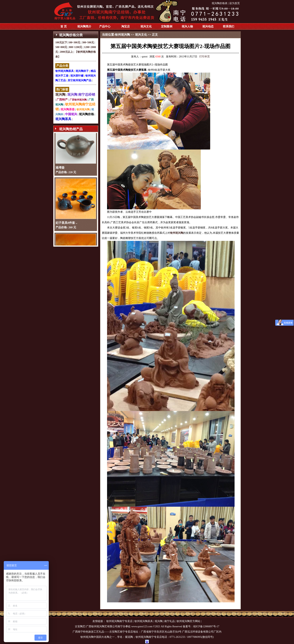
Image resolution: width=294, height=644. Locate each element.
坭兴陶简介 (84, 26)
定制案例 (167, 26)
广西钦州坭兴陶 (78, 100)
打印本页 (205, 57)
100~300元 (74, 42)
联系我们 (229, 26)
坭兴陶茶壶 (68, 109)
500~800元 (61, 47)
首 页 (64, 26)
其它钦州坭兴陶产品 (79, 80)
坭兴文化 (146, 26)
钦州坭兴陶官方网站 (188, 621)
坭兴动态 (208, 26)
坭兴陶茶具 (63, 119)
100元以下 (61, 42)
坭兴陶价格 (86, 114)
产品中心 (105, 26)
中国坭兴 (71, 114)
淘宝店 (126, 26)
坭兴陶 (60, 95)
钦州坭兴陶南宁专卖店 (119, 621)
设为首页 (235, 3)
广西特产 (62, 100)
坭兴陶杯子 (82, 71)
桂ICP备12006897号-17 (206, 626)
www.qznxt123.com (142, 626)
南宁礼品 (169, 621)
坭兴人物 (187, 26)
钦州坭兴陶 (83, 109)
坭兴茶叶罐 (77, 76)
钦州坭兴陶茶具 (64, 71)
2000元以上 (66, 52)
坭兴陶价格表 (220, 3)
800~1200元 (76, 47)
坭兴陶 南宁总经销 (81, 95)
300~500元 (88, 42)
